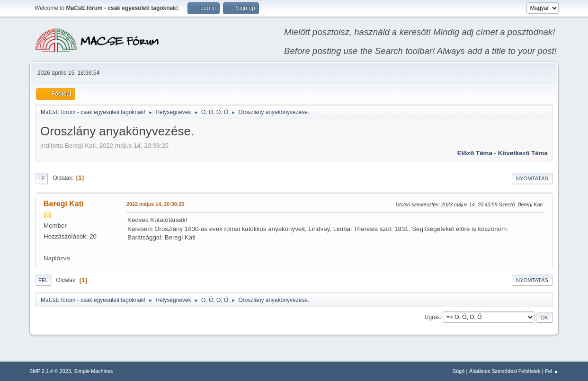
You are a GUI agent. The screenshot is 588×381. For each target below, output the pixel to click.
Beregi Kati (63, 204)
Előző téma (475, 153)
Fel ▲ (552, 371)
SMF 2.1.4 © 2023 (50, 371)
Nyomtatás (532, 178)
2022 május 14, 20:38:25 (155, 204)
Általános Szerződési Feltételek (505, 371)
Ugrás (432, 317)
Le (42, 178)
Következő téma (523, 153)
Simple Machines (93, 371)
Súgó (459, 371)
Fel (43, 280)
